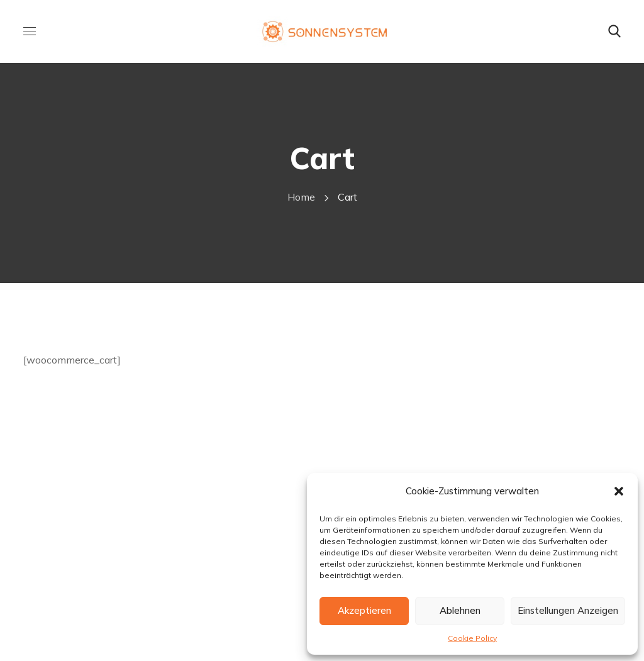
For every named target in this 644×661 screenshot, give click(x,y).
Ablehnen (460, 610)
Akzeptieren (364, 610)
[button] (619, 491)
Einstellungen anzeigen (568, 610)
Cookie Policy (472, 638)
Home (301, 197)
